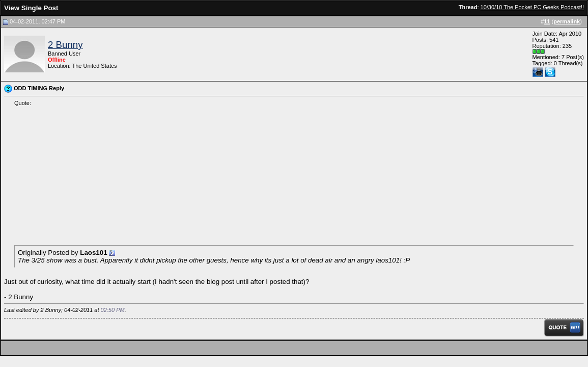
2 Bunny (65, 45)
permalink (567, 21)
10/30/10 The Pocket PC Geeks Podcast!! (532, 7)
